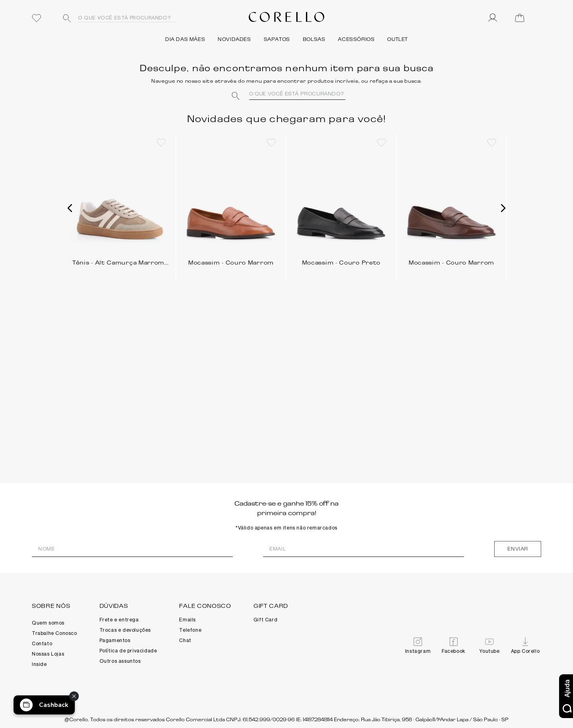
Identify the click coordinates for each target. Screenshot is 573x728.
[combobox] (117, 18)
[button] (70, 208)
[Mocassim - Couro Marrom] (231, 205)
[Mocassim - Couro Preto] (341, 205)
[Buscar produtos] (67, 18)
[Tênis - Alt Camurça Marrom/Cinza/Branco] (121, 205)
